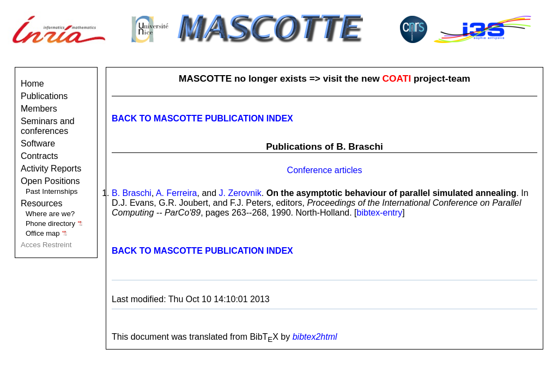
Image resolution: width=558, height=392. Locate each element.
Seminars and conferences (48, 126)
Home (32, 84)
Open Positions (50, 181)
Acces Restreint (46, 245)
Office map (47, 233)
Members (39, 109)
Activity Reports (51, 169)
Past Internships (52, 191)
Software (38, 143)
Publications (44, 96)
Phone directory (54, 223)
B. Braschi (132, 193)
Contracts (39, 156)
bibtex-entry (380, 213)
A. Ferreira (177, 193)
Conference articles (325, 170)
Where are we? (50, 214)
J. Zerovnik (240, 193)
